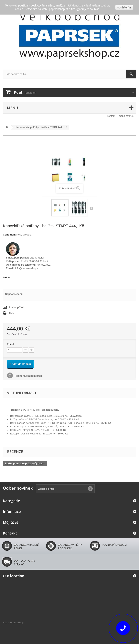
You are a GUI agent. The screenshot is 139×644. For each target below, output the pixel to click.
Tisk (11, 313)
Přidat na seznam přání (28, 376)
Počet (10, 344)
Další (91, 208)
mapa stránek (126, 116)
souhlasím (124, 7)
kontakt (111, 116)
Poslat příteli (16, 307)
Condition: (9, 235)
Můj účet (11, 522)
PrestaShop (17, 622)
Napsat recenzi (14, 294)
